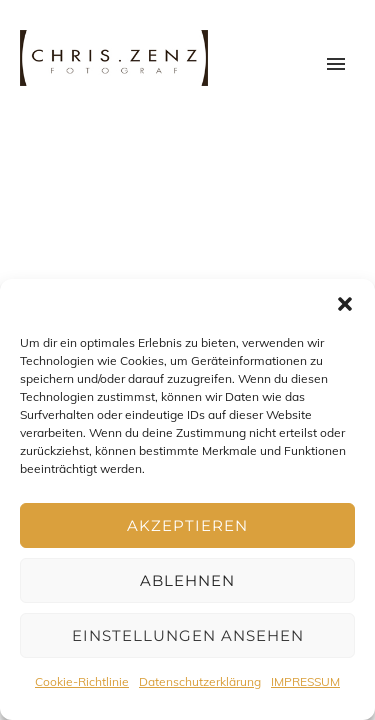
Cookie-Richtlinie (82, 681)
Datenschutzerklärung (200, 681)
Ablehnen (187, 580)
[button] (345, 304)
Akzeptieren (187, 525)
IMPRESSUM (305, 681)
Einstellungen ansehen (188, 635)
